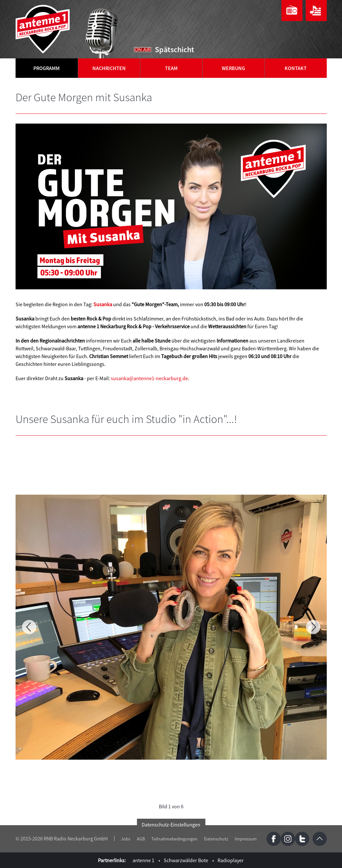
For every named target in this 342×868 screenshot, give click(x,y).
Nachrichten (109, 68)
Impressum (246, 839)
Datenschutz (216, 839)
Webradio (292, 11)
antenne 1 (143, 860)
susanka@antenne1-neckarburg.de (149, 378)
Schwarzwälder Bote (186, 860)
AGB (141, 839)
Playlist (316, 11)
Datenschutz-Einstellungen (171, 825)
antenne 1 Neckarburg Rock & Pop (43, 29)
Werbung (233, 68)
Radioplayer (231, 860)
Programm (47, 68)
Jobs (126, 839)
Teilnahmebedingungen (174, 839)
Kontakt (296, 68)
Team (171, 68)
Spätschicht (175, 49)
